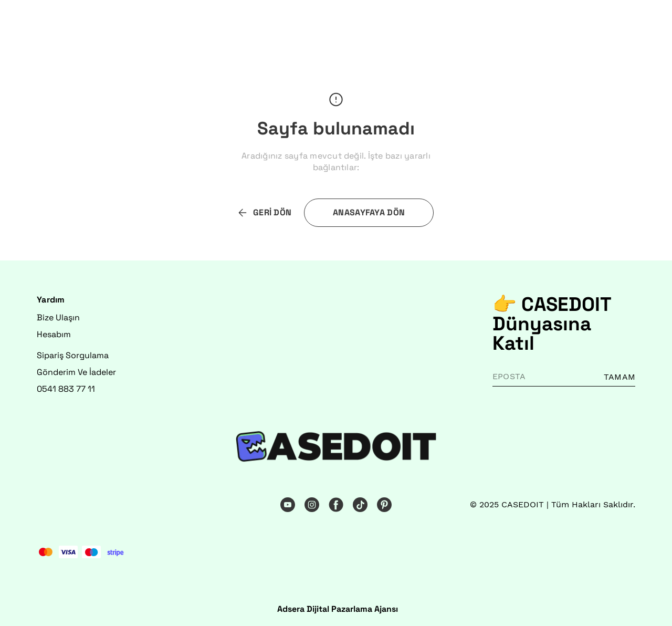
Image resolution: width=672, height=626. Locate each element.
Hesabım (54, 334)
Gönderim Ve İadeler (76, 372)
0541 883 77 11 (66, 389)
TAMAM (619, 377)
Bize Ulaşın (58, 317)
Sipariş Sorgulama (73, 355)
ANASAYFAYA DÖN (369, 212)
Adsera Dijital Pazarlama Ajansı (338, 609)
